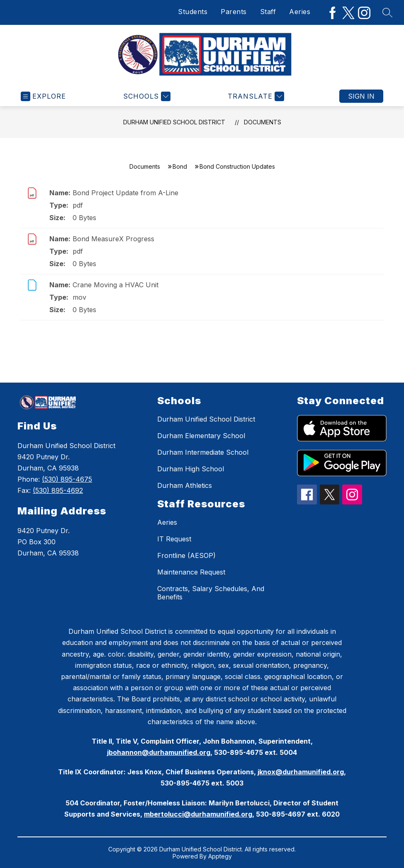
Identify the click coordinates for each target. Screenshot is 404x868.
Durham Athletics (185, 485)
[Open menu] (43, 96)
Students (193, 12)
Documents (263, 122)
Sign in (361, 96)
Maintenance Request (191, 572)
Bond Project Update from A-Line (125, 193)
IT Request (174, 539)
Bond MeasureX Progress (113, 239)
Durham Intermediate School (203, 452)
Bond (180, 166)
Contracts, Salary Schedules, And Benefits (211, 593)
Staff (268, 12)
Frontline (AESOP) (186, 555)
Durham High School (191, 469)
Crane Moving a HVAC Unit (116, 285)
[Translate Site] (255, 96)
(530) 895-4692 (58, 490)
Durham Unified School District (174, 122)
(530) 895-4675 (67, 479)
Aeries (300, 12)
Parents (234, 12)
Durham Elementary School (201, 436)
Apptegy (220, 856)
